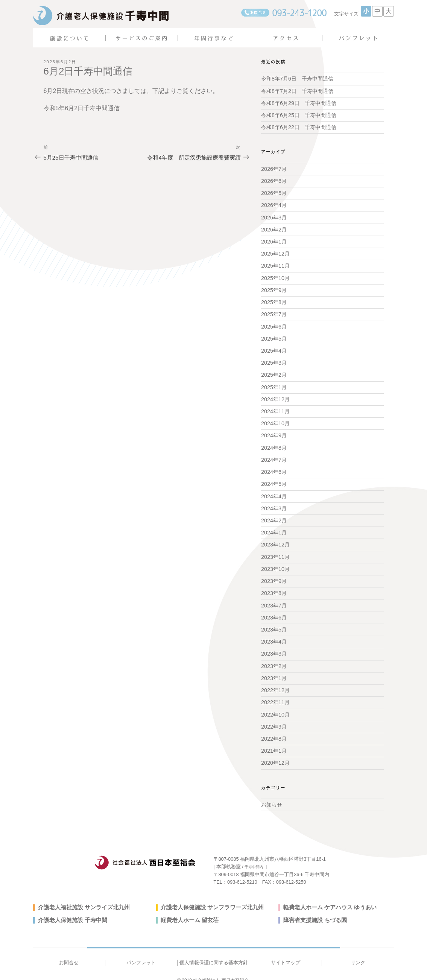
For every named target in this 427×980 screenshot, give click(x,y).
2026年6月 (274, 180)
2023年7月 (274, 599)
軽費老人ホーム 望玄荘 (188, 911)
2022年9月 (274, 718)
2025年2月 (274, 371)
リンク (358, 953)
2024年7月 (274, 455)
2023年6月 (274, 611)
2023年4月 (274, 635)
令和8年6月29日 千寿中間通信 (299, 103)
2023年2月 (274, 659)
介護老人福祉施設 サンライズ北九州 (81, 898)
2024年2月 (274, 515)
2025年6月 (274, 324)
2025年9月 (274, 288)
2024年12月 (275, 396)
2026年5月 (274, 192)
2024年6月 (274, 467)
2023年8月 (274, 587)
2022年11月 (275, 695)
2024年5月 (274, 479)
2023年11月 (275, 551)
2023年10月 (275, 563)
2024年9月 (274, 431)
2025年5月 (274, 336)
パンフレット (141, 953)
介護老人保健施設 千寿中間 (70, 911)
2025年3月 (274, 359)
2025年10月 (275, 276)
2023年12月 (275, 539)
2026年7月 (274, 168)
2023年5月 (274, 623)
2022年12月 (275, 683)
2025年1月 (274, 383)
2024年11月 (275, 407)
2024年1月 (274, 527)
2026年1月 (274, 240)
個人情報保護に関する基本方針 (213, 953)
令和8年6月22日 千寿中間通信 (299, 127)
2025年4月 (274, 348)
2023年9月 (274, 575)
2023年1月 (274, 671)
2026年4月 (274, 204)
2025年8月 (274, 300)
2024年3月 (274, 503)
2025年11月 (275, 264)
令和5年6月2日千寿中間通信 (82, 108)
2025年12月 (275, 252)
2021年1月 (274, 743)
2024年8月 (274, 443)
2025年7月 (274, 312)
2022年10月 (275, 706)
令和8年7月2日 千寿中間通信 (297, 91)
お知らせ (272, 796)
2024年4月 (274, 491)
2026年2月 (274, 228)
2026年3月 (274, 216)
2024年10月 (275, 419)
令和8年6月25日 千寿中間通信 (299, 115)
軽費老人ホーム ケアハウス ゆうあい (327, 898)
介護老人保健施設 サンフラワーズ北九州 (209, 898)
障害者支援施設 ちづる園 (313, 911)
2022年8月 (274, 730)
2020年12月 (275, 755)
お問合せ (69, 953)
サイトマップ (286, 953)
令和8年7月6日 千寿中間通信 (297, 79)
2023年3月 (274, 647)
